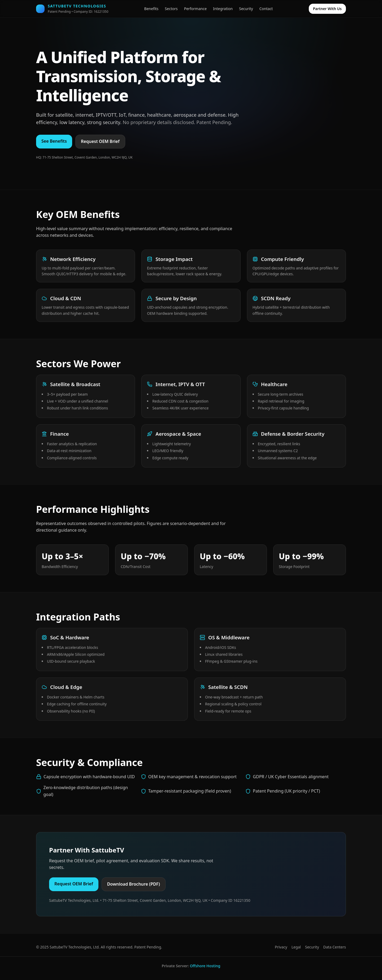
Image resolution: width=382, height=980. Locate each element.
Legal (296, 947)
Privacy (281, 947)
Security (246, 9)
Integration (223, 9)
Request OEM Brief (100, 141)
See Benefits (54, 141)
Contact (266, 9)
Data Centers (335, 947)
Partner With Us (327, 9)
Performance (195, 9)
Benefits (151, 9)
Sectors (171, 9)
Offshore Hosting (205, 966)
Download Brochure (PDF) (134, 884)
